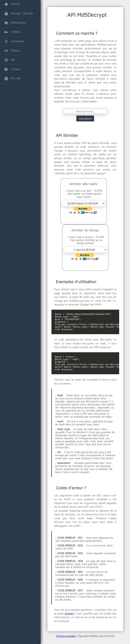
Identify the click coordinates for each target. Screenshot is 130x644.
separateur (64, 469)
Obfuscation (15, 23)
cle (59, 459)
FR (9, 79)
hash (60, 402)
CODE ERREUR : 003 (70, 560)
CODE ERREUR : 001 (70, 544)
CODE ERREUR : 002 (70, 552)
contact (69, 620)
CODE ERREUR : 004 (70, 568)
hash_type (64, 436)
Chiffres (12, 32)
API (10, 60)
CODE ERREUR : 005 (70, 578)
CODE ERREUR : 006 (70, 586)
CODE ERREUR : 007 (70, 597)
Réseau (12, 51)
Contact (12, 69)
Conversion (14, 41)
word (60, 428)
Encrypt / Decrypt (19, 14)
